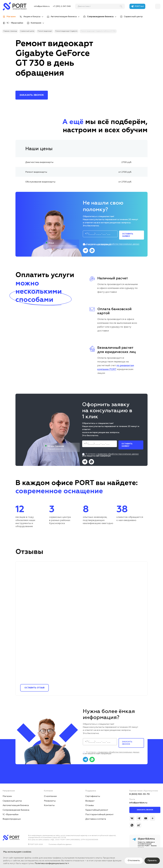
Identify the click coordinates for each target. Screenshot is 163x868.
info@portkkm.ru (42, 6)
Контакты (49, 805)
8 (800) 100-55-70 (139, 794)
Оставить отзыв (34, 688)
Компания (36, 23)
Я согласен (111, 244)
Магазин (7, 796)
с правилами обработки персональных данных (118, 244)
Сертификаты (93, 796)
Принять (152, 861)
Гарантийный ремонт (97, 810)
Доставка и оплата (96, 819)
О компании (50, 796)
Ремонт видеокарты (36, 172)
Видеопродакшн (12, 819)
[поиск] (99, 6)
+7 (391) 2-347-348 (62, 6)
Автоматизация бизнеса (64, 17)
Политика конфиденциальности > (52, 863)
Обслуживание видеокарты (40, 182)
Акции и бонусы (32, 17)
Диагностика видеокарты (39, 162)
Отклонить (134, 861)
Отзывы (90, 805)
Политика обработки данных (60, 844)
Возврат (90, 801)
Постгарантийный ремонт (99, 815)
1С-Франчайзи (11, 815)
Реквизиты (50, 801)
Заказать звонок (145, 810)
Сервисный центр (133, 17)
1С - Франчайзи (15, 23)
